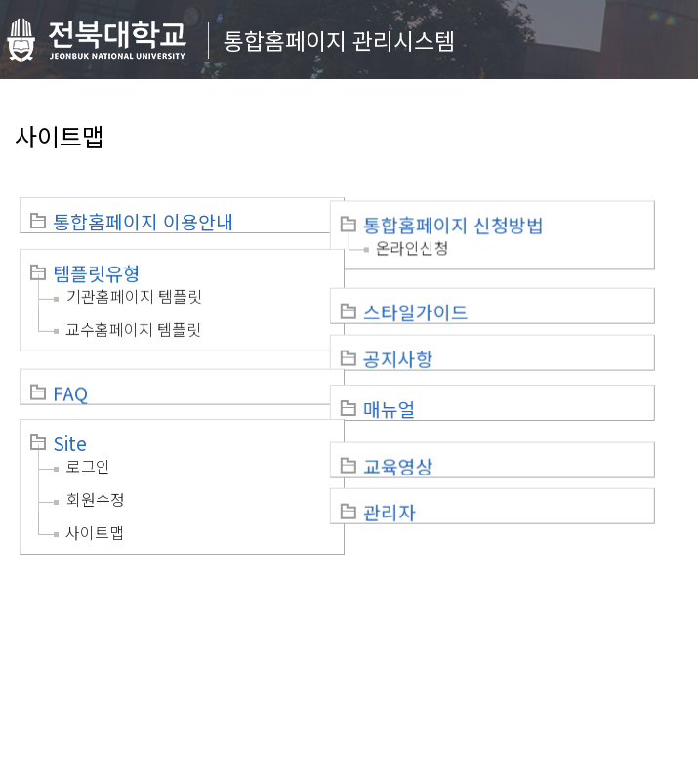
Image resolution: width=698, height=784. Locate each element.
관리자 (413, 487)
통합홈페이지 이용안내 (143, 222)
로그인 (88, 450)
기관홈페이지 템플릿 (134, 290)
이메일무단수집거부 (217, 614)
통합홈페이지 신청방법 (477, 222)
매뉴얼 (413, 394)
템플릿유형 (97, 268)
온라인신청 (436, 244)
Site (70, 428)
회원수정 (96, 483)
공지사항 (422, 348)
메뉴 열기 (662, 35)
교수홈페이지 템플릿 (133, 323)
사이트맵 (95, 516)
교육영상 (422, 441)
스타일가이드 (439, 301)
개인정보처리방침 (80, 614)
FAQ (70, 381)
